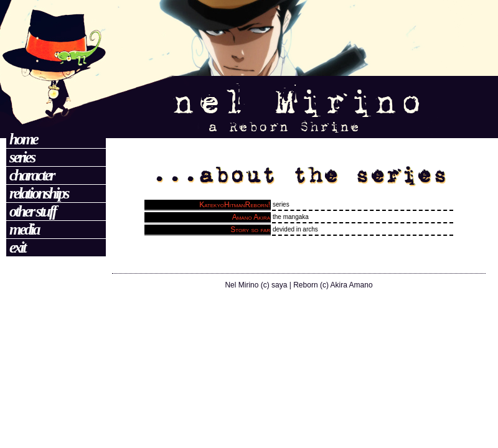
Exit (17, 247)
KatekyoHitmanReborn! (235, 205)
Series (22, 157)
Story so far (250, 230)
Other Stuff (32, 211)
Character (32, 175)
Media (24, 229)
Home (23, 139)
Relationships (39, 193)
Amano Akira (251, 217)
